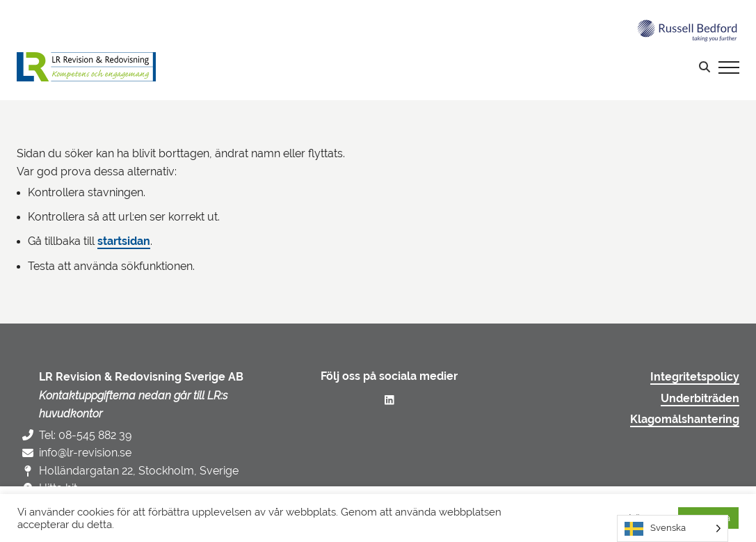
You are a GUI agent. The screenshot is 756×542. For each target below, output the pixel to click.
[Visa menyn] (729, 67)
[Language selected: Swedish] (673, 528)
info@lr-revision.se (85, 453)
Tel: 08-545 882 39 (85, 435)
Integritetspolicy (695, 377)
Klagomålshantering (685, 420)
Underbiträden (700, 399)
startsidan (124, 241)
